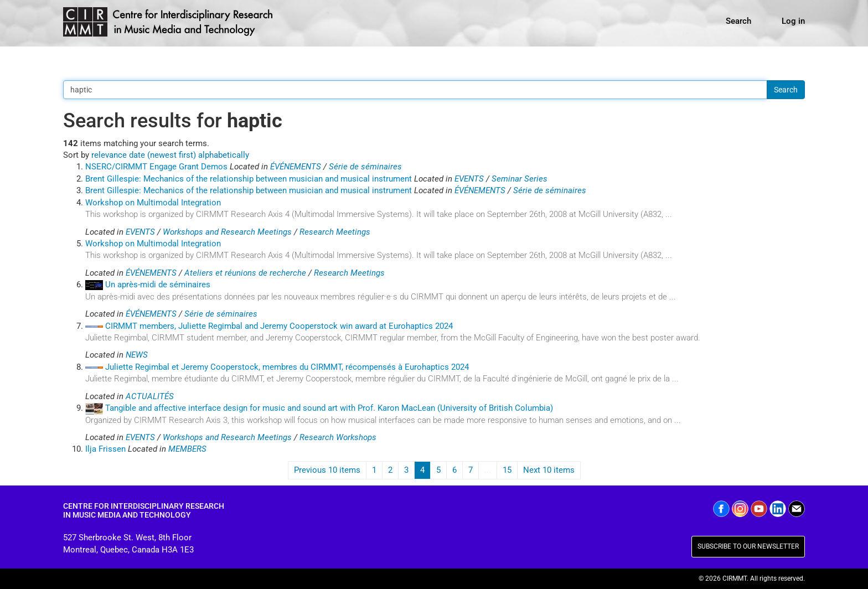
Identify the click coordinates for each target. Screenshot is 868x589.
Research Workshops (338, 437)
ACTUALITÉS (150, 396)
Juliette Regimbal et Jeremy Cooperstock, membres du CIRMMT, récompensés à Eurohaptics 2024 (287, 367)
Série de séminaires (365, 167)
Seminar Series (520, 179)
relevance (109, 155)
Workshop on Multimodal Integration (153, 203)
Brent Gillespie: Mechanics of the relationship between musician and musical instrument (249, 179)
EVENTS (469, 179)
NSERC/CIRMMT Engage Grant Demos (156, 167)
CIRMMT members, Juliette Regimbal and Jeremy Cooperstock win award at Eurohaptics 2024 (279, 326)
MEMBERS (187, 449)
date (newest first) (162, 155)
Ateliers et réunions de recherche (245, 273)
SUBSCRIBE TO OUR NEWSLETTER (748, 546)
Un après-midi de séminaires (158, 285)
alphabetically (224, 155)
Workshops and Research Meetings (227, 232)
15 (507, 470)
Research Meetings (335, 232)
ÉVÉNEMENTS (296, 167)
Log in (793, 21)
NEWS (137, 355)
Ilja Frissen (105, 449)
